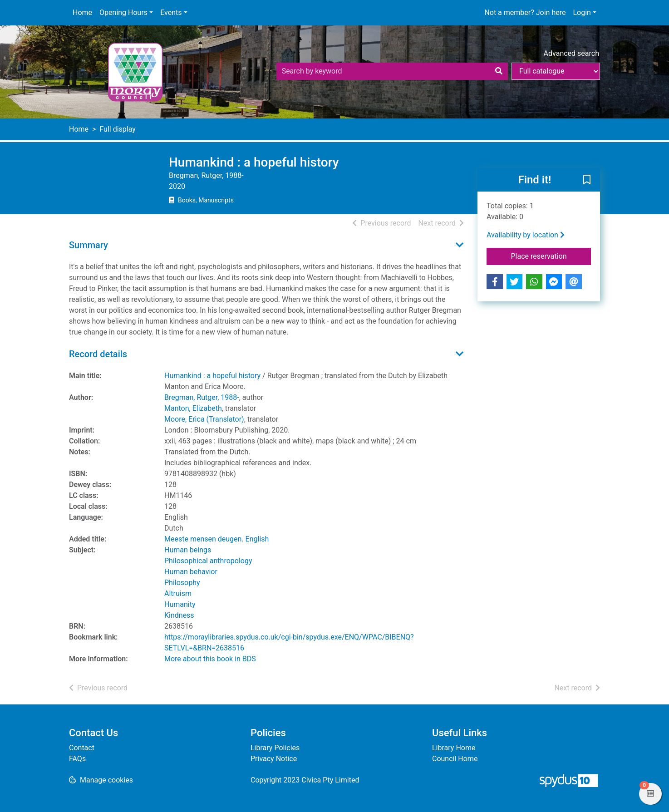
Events (171, 12)
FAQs (77, 759)
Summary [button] (89, 245)
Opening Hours (123, 12)
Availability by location (526, 235)
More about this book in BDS (210, 659)
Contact (82, 748)
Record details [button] (98, 354)
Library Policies (275, 748)
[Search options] (556, 71)
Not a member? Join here (525, 12)
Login (582, 12)
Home (82, 12)
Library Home (454, 748)
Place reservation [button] (551, 256)
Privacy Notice (274, 759)
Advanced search (571, 53)
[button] (587, 180)
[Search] (499, 71)
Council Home (455, 759)
